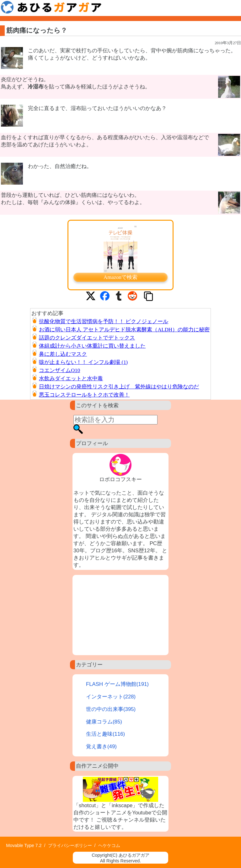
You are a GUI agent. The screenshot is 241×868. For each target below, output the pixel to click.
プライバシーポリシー (70, 845)
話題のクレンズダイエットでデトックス (87, 338)
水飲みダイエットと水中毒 (71, 379)
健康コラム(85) (104, 722)
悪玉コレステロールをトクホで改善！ (84, 395)
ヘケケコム (109, 845)
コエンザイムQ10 (59, 370)
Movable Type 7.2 (24, 845)
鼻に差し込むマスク (63, 354)
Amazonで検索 (120, 277)
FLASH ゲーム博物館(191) (117, 684)
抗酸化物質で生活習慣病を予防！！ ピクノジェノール (104, 321)
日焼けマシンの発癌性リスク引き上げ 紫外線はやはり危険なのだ (119, 387)
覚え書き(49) (101, 747)
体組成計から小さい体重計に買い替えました (92, 346)
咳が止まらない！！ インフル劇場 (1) (83, 362)
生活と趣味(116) (105, 734)
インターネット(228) (111, 697)
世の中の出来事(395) (111, 709)
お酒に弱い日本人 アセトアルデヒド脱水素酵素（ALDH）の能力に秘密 (124, 330)
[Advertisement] (120, 615)
